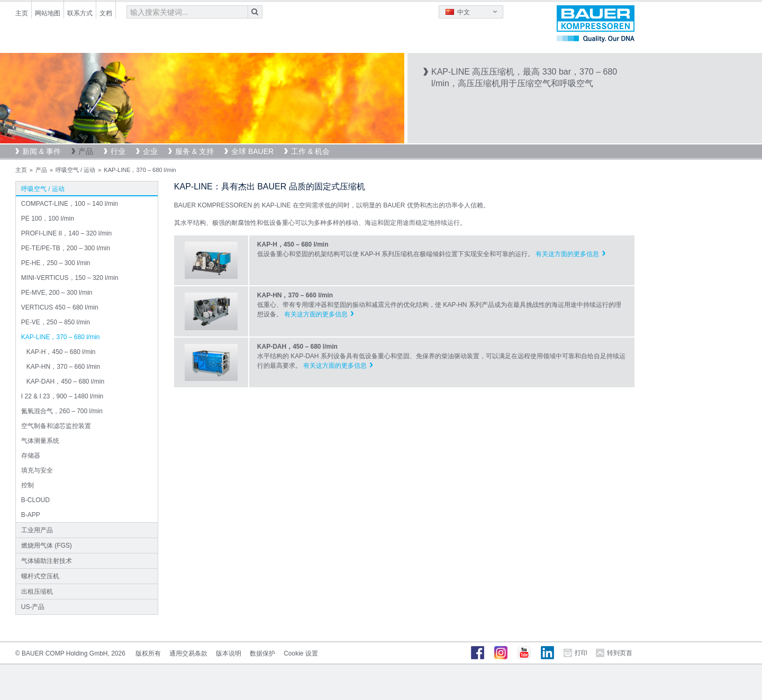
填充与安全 (37, 470)
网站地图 (48, 13)
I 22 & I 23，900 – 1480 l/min (62, 396)
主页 (22, 13)
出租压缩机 (37, 592)
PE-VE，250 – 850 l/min (56, 322)
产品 (86, 151)
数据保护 (262, 653)
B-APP (31, 515)
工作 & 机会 (310, 151)
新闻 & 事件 (42, 151)
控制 (28, 485)
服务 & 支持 (194, 151)
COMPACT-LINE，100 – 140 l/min (70, 204)
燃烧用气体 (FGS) (47, 546)
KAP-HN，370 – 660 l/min (63, 367)
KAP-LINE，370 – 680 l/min (61, 337)
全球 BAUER (252, 151)
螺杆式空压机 (40, 576)
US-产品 (33, 607)
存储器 (31, 456)
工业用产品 (37, 530)
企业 (150, 151)
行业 (118, 151)
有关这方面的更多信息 (567, 254)
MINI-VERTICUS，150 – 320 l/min (70, 278)
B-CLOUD (35, 500)
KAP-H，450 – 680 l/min (61, 352)
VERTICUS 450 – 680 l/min (60, 307)
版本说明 (229, 653)
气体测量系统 (40, 441)
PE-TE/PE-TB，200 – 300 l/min (66, 248)
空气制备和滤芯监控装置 (56, 426)
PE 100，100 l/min (48, 219)
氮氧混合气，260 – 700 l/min (62, 411)
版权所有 (148, 653)
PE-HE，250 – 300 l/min (56, 263)
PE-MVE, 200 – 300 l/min (57, 293)
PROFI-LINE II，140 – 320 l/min (66, 233)
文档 (106, 13)
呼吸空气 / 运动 (75, 170)
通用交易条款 (188, 653)
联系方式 (80, 13)
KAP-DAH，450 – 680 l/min (65, 381)
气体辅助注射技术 (47, 561)
